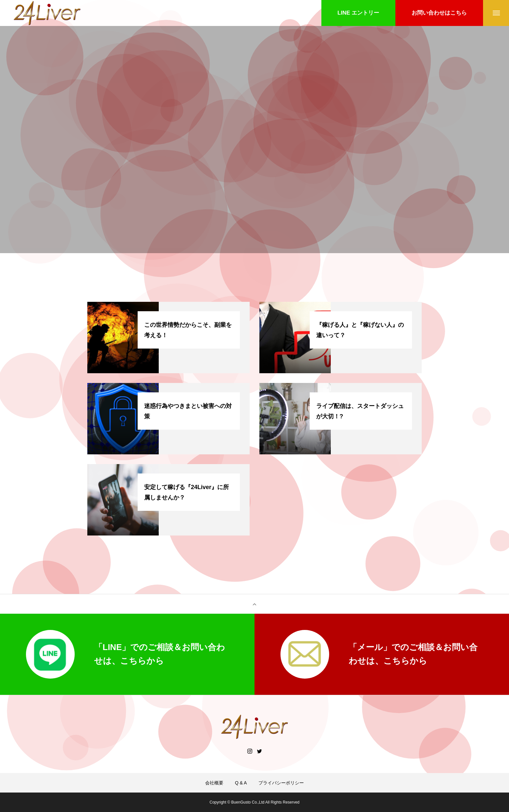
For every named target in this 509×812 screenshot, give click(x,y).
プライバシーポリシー (281, 783)
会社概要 (214, 783)
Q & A (241, 783)
